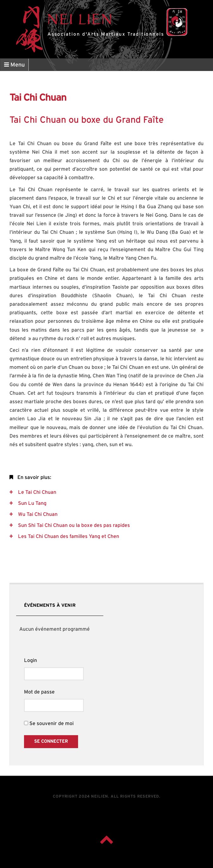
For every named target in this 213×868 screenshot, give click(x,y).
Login (30, 660)
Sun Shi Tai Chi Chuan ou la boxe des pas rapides (73, 525)
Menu (14, 65)
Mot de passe (39, 692)
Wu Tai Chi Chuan (37, 514)
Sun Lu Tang (32, 503)
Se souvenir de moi (49, 723)
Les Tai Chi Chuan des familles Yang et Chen (68, 536)
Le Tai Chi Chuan (37, 492)
